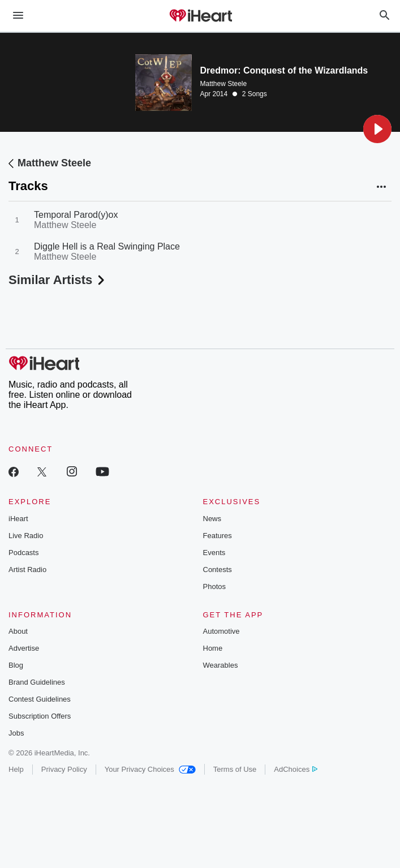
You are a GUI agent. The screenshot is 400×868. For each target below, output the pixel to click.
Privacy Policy (64, 769)
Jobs (16, 733)
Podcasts (23, 553)
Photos (214, 586)
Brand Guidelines (37, 682)
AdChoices (296, 769)
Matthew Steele (224, 84)
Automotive (221, 631)
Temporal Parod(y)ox (76, 215)
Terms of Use (235, 769)
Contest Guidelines (40, 699)
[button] (377, 129)
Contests (218, 570)
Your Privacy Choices (150, 769)
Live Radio (26, 536)
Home (213, 648)
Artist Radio (27, 570)
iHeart (18, 519)
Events (214, 553)
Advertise (24, 648)
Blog (16, 665)
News (212, 519)
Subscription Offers (40, 716)
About (18, 631)
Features (218, 536)
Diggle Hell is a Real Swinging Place (107, 246)
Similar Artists (58, 280)
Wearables (221, 665)
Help (16, 769)
